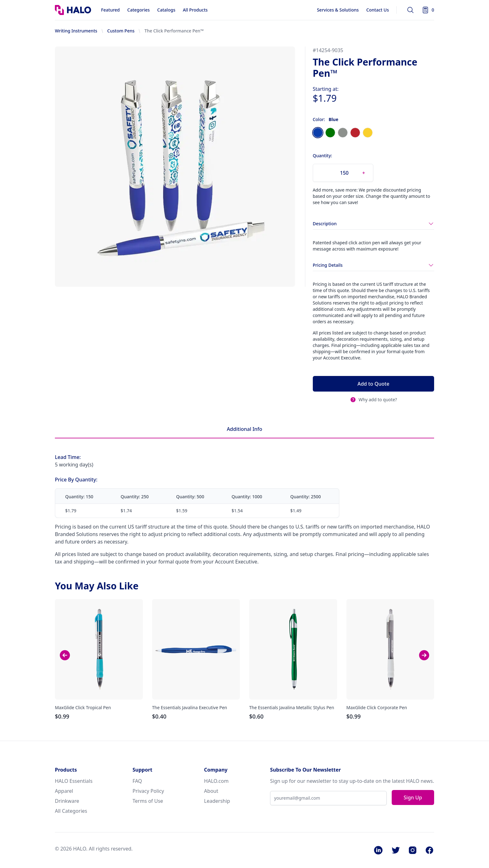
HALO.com (216, 781)
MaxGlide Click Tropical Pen (83, 707)
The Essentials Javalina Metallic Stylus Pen (292, 707)
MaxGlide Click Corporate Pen (377, 707)
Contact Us (378, 10)
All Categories (71, 811)
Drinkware (67, 801)
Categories (138, 10)
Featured (110, 10)
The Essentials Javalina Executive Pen (190, 707)
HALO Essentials (74, 781)
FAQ (137, 781)
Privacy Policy (148, 791)
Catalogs (166, 10)
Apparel (64, 791)
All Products (195, 10)
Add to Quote (373, 384)
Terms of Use (148, 801)
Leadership (217, 801)
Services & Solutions (338, 10)
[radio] (318, 133)
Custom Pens (121, 31)
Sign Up (413, 797)
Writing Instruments (76, 31)
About (211, 791)
